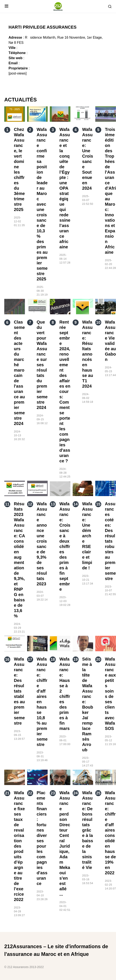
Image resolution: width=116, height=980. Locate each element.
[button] (7, 6)
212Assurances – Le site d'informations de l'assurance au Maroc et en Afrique (56, 950)
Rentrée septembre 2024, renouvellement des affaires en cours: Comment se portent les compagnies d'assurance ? (65, 391)
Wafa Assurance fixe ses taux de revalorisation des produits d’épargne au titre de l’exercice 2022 (19, 846)
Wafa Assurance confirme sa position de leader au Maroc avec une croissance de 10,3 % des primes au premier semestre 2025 (42, 204)
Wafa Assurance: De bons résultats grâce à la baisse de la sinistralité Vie (88, 830)
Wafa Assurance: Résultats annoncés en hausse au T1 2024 (88, 354)
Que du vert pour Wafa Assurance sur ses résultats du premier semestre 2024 (42, 365)
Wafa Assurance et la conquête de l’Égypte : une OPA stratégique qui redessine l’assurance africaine (65, 188)
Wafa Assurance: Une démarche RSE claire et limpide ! (87, 536)
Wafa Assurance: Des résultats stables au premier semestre (19, 691)
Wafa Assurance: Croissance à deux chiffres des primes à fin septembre (65, 546)
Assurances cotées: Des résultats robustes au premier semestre (110, 541)
